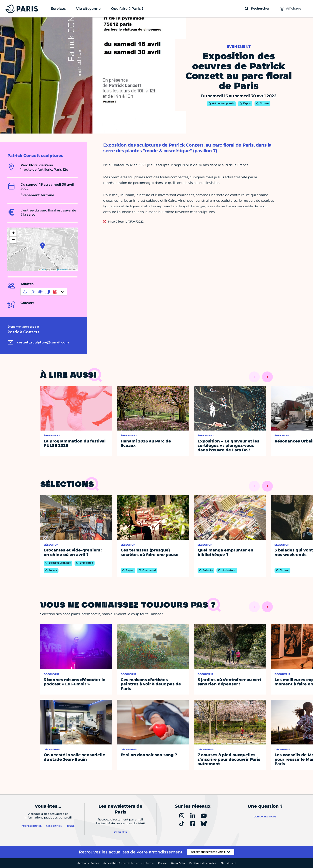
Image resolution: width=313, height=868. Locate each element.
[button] (42, 246)
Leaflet (42, 270)
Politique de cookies (203, 863)
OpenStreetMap (62, 270)
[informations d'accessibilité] (44, 292)
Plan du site (228, 863)
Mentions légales (88, 863)
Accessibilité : (129, 863)
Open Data (178, 863)
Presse (162, 863)
